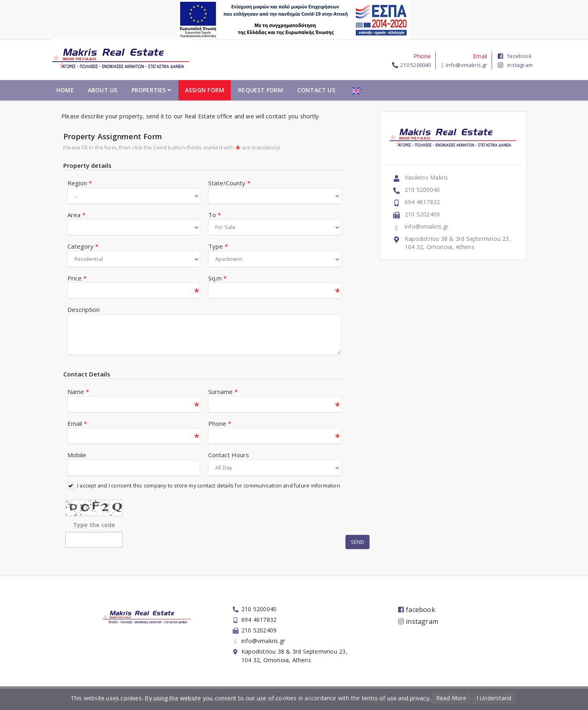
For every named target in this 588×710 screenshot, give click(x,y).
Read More (451, 698)
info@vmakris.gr (467, 65)
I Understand (494, 698)
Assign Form (289, 90)
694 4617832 (422, 202)
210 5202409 (422, 214)
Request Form (346, 90)
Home (150, 90)
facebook (515, 56)
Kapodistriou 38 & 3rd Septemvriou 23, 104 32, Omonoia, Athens (458, 243)
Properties (236, 90)
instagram (515, 65)
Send (357, 542)
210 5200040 (415, 65)
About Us (187, 90)
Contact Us (401, 90)
